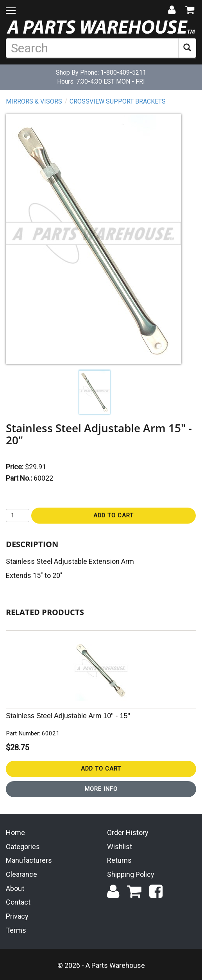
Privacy (17, 916)
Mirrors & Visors (34, 101)
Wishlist (120, 847)
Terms (16, 930)
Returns (119, 860)
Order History (128, 832)
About (15, 888)
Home (15, 832)
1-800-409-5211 (123, 72)
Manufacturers (29, 860)
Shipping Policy (131, 874)
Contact (18, 902)
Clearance (21, 874)
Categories (23, 847)
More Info (101, 789)
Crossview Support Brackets (118, 101)
